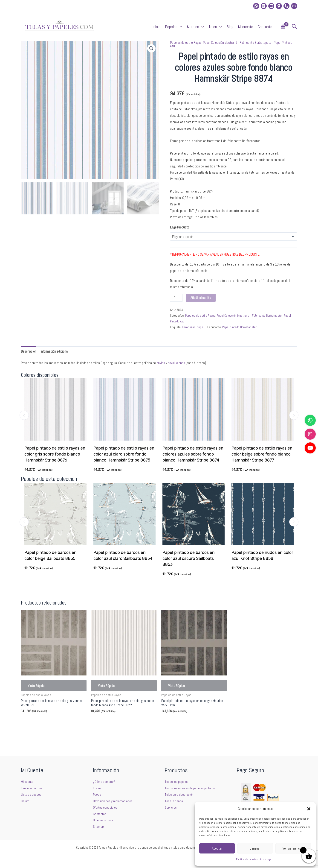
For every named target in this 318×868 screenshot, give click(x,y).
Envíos (97, 788)
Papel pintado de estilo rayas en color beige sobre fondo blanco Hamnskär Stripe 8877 (262, 454)
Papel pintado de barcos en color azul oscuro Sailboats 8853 (189, 558)
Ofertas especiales (105, 807)
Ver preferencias (293, 848)
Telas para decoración (179, 794)
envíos (161, 363)
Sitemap (99, 826)
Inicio (156, 27)
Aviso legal (266, 859)
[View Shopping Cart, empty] (283, 27)
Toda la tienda (174, 801)
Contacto (265, 27)
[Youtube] (271, 6)
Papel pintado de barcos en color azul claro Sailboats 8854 (123, 555)
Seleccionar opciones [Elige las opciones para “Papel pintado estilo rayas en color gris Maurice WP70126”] (182, 722)
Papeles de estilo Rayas (186, 42)
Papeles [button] (174, 27)
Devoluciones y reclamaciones (113, 801)
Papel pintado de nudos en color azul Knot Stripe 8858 (263, 555)
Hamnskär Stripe (193, 327)
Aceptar (217, 848)
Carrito (25, 801)
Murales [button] (195, 27)
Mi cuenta (246, 27)
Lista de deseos (31, 794)
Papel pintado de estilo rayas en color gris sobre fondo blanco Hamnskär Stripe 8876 (55, 454)
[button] (309, 809)
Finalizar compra (32, 788)
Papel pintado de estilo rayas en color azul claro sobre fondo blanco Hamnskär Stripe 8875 (124, 454)
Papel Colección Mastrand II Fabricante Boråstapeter (238, 42)
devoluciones (176, 363)
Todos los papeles (177, 782)
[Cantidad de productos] (176, 298)
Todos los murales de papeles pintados (190, 788)
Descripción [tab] (29, 351)
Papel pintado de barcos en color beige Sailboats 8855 (51, 555)
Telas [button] (215, 27)
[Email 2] (294, 6)
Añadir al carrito (201, 298)
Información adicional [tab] (54, 351)
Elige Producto (180, 227)
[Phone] (286, 6)
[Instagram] (264, 6)
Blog (230, 27)
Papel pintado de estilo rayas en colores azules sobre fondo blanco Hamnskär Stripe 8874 (193, 454)
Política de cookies (247, 859)
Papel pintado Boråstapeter (239, 327)
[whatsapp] (256, 6)
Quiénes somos (103, 820)
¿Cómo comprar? (104, 782)
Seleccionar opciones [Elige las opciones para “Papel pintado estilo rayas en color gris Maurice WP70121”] (42, 722)
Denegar (255, 848)
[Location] (279, 6)
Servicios (171, 807)
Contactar (100, 814)
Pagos (97, 794)
